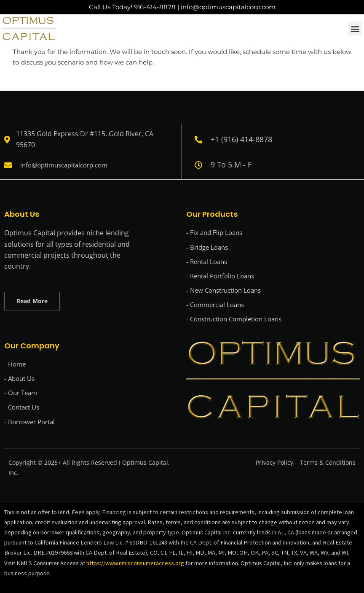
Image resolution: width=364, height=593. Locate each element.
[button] (355, 28)
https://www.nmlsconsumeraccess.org (136, 563)
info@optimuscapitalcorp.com (228, 7)
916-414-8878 (155, 7)
